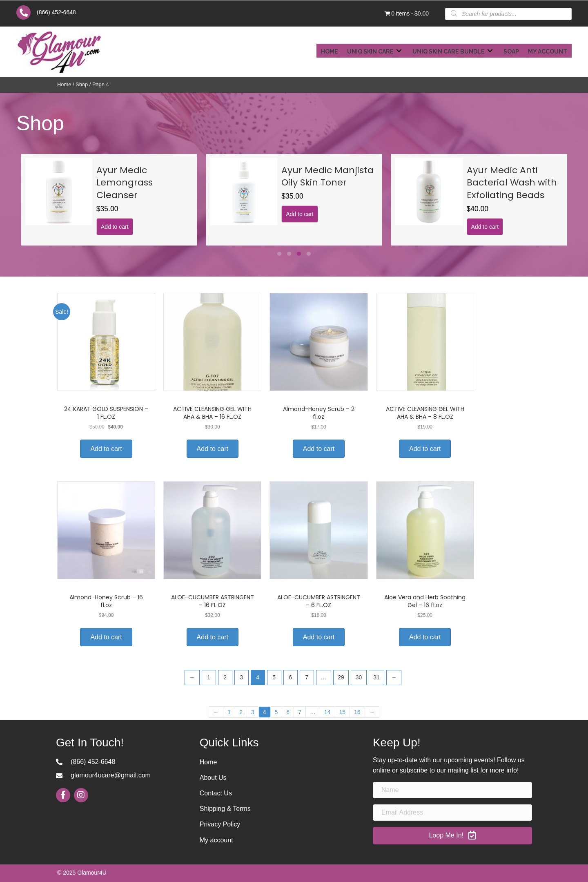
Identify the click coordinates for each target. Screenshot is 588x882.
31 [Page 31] (376, 677)
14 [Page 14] (327, 712)
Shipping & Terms (225, 809)
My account (216, 840)
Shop (82, 84)
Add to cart (46, 214)
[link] (330, 51)
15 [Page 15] (343, 712)
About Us (213, 778)
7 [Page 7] (307, 677)
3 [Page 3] (241, 677)
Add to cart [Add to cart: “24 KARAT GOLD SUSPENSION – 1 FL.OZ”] (106, 449)
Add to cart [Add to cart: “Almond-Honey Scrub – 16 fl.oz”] (106, 637)
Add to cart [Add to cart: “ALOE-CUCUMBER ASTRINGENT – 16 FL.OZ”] (213, 637)
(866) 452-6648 (56, 12)
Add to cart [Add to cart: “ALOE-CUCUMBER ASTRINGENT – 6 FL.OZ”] (319, 637)
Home (64, 84)
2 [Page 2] (225, 677)
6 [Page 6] (290, 677)
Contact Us (216, 793)
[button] (279, 254)
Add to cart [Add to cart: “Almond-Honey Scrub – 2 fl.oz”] (319, 449)
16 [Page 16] (357, 712)
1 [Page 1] (209, 677)
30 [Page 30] (359, 677)
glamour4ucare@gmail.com (111, 775)
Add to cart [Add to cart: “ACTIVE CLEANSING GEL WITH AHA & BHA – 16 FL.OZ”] (213, 449)
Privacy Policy (220, 824)
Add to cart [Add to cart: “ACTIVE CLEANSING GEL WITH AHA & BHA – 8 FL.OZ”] (425, 449)
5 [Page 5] (274, 677)
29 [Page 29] (341, 677)
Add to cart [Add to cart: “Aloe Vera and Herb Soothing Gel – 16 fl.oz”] (425, 637)
